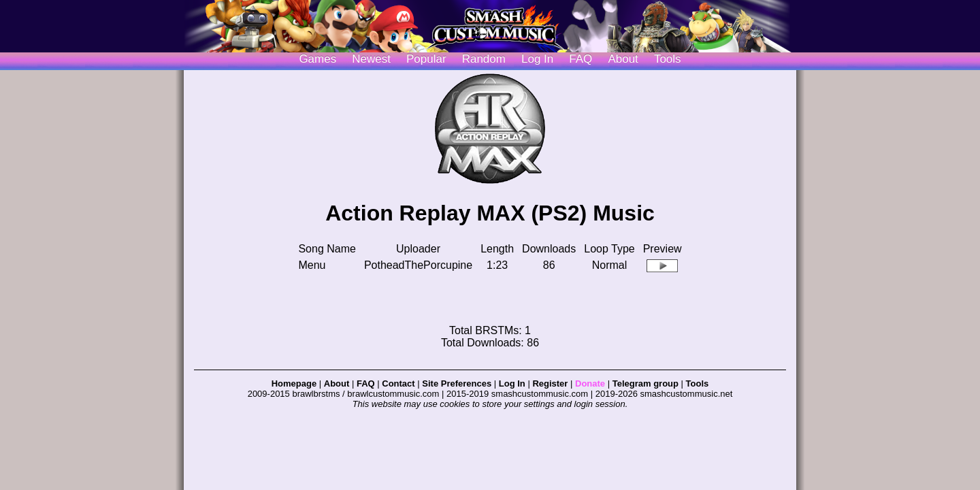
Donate (590, 383)
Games (317, 59)
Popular (426, 59)
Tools (668, 59)
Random (484, 59)
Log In (512, 383)
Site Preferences (457, 383)
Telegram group (646, 383)
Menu (312, 265)
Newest (371, 59)
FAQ (581, 59)
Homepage (294, 383)
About (623, 59)
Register (550, 383)
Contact (398, 383)
